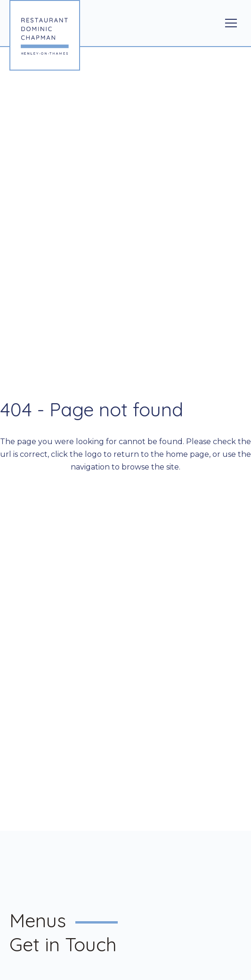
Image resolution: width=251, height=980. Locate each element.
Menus (38, 920)
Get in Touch (63, 944)
